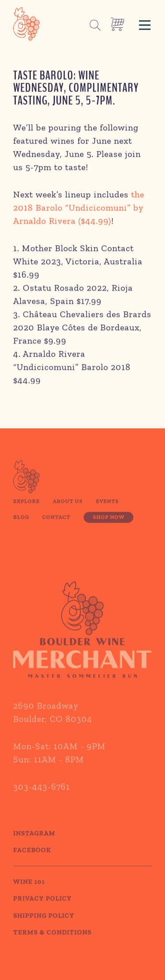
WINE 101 (29, 889)
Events (107, 509)
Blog (21, 525)
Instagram (34, 841)
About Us (68, 509)
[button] (145, 24)
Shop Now (109, 525)
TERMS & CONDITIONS (52, 940)
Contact (56, 525)
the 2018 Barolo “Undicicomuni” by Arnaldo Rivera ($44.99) (79, 209)
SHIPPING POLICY (44, 923)
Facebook (32, 858)
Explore (26, 509)
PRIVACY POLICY (42, 906)
